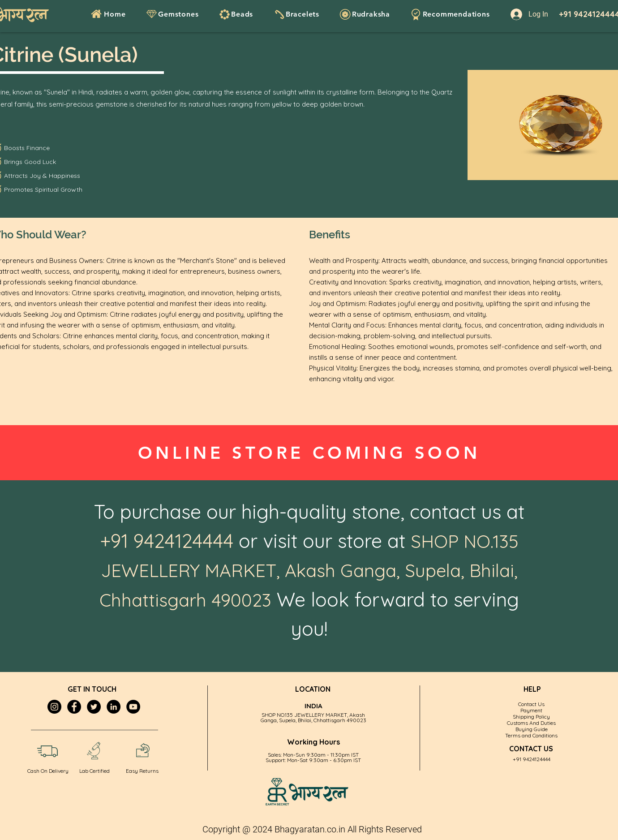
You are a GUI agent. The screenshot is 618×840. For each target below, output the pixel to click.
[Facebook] (74, 707)
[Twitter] (94, 707)
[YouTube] (133, 707)
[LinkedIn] (114, 707)
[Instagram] (54, 707)
